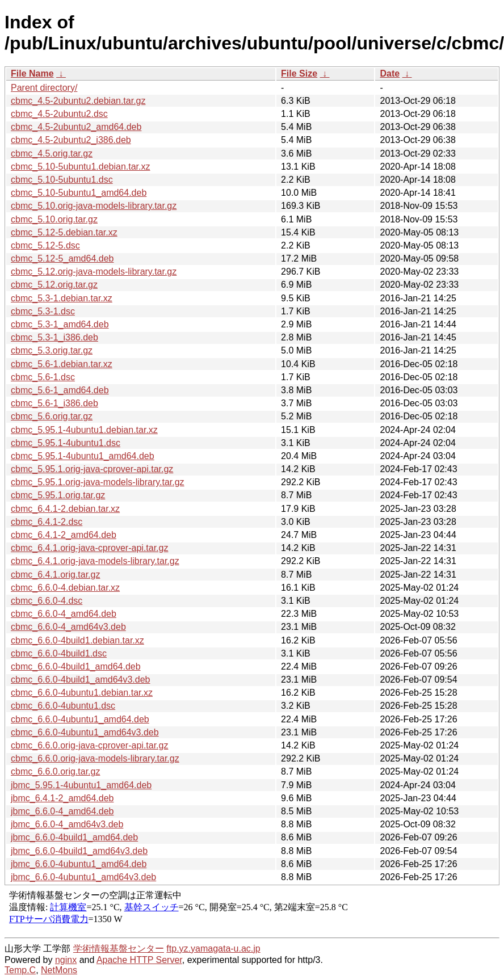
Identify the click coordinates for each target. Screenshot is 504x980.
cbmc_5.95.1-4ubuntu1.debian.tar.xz (84, 430)
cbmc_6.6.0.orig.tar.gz (55, 771)
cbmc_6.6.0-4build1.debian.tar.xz (77, 640)
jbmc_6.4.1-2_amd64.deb (62, 798)
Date (390, 73)
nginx (66, 960)
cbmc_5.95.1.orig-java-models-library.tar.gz (98, 482)
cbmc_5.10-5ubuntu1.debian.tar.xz (81, 167)
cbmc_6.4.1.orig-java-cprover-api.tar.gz (89, 548)
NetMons (59, 970)
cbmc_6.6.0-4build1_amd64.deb (76, 666)
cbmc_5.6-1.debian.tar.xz (62, 364)
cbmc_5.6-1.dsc (43, 377)
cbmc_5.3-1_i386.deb (54, 337)
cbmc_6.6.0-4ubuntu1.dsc (63, 706)
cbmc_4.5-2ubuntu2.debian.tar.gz (78, 101)
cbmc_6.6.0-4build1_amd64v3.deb (81, 680)
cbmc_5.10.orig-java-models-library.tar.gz (94, 206)
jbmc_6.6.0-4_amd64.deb (62, 811)
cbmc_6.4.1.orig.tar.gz (55, 575)
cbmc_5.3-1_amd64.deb (60, 324)
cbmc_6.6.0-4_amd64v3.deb (68, 627)
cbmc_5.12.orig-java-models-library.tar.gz (94, 272)
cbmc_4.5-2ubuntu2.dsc (59, 114)
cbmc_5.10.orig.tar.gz (54, 219)
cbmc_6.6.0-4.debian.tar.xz (65, 588)
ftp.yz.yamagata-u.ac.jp (213, 949)
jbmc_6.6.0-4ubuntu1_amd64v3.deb (83, 877)
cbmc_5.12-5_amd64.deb (62, 258)
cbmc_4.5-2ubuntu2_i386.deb (71, 140)
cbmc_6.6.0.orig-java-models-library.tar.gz (95, 758)
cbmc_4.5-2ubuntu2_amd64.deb (76, 127)
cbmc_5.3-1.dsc (43, 311)
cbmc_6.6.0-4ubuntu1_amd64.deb (80, 719)
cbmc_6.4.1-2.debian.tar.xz (65, 509)
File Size (299, 73)
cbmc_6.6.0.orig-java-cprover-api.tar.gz (89, 745)
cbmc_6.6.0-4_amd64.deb (64, 614)
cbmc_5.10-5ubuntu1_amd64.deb (79, 193)
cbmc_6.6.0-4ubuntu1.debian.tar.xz (82, 693)
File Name (32, 73)
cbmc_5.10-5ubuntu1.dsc (62, 180)
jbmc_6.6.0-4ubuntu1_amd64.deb (79, 864)
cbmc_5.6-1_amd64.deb (60, 390)
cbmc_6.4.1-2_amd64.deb (64, 535)
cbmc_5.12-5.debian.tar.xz (64, 232)
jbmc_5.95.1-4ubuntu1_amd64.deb (81, 785)
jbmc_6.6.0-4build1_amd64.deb (74, 837)
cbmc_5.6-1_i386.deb (54, 403)
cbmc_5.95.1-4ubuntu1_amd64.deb (83, 456)
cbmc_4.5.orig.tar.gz (52, 153)
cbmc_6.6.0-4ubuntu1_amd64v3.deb (85, 732)
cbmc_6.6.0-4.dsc (47, 601)
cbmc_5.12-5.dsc (45, 245)
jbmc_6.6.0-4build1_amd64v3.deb (79, 851)
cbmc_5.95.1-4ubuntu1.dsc (66, 443)
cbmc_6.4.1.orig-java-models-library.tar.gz (95, 561)
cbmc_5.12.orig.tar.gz (54, 285)
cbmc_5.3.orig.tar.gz (52, 350)
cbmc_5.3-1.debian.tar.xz (62, 298)
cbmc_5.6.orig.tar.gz (52, 416)
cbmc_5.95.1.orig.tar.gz (58, 495)
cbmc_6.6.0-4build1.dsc (59, 653)
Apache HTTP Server (139, 960)
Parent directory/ (44, 88)
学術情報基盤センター (119, 949)
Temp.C (20, 970)
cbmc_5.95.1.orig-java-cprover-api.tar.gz (92, 469)
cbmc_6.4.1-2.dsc (47, 522)
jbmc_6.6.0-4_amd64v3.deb (67, 824)
